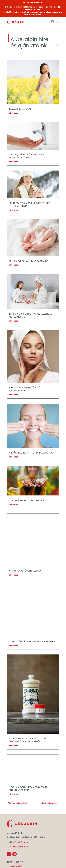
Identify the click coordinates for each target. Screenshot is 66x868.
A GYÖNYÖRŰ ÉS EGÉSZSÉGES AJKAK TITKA (32, 641)
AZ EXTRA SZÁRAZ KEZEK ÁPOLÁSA (27, 500)
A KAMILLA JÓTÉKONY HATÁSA (25, 571)
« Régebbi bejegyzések (17, 803)
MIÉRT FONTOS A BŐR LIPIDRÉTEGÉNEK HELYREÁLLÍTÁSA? (29, 205)
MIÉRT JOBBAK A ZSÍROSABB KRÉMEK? (29, 261)
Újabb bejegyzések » (50, 803)
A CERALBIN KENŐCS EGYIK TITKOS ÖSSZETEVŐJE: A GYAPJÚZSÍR (27, 740)
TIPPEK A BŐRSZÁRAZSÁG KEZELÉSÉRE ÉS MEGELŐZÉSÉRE (30, 315)
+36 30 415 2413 (21, 842)
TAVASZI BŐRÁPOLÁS (20, 109)
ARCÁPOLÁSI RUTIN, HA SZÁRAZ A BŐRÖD (31, 453)
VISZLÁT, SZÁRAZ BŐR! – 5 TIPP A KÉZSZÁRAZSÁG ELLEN (26, 156)
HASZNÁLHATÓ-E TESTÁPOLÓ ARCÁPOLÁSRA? (25, 389)
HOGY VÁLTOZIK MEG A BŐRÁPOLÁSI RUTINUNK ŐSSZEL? (28, 789)
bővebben (14, 113)
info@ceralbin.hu (20, 847)
